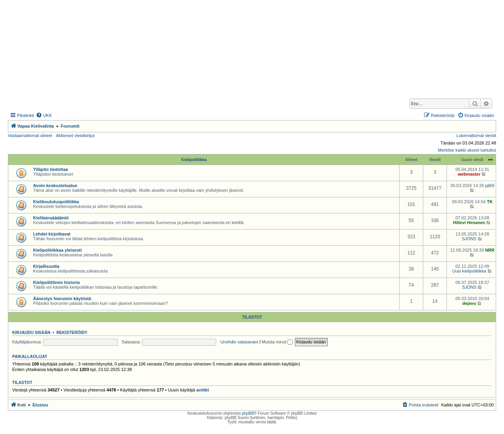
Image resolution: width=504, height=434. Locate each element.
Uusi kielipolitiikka (469, 271)
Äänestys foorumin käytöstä (62, 299)
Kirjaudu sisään (31, 332)
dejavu (469, 303)
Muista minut (277, 342)
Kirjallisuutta (46, 266)
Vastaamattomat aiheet (30, 135)
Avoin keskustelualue (55, 185)
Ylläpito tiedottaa (51, 169)
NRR (490, 250)
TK (490, 202)
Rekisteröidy (72, 332)
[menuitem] (44, 115)
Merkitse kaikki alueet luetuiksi (467, 150)
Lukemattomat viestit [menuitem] (476, 135)
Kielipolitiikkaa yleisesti (57, 250)
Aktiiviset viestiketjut (75, 135)
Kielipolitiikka (194, 160)
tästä (272, 422)
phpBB (248, 413)
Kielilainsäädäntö (51, 218)
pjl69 (490, 185)
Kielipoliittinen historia (57, 282)
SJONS (469, 239)
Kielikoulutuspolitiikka (56, 202)
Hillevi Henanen (469, 223)
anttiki (202, 390)
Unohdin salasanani (239, 342)
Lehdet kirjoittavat (52, 234)
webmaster (469, 174)
